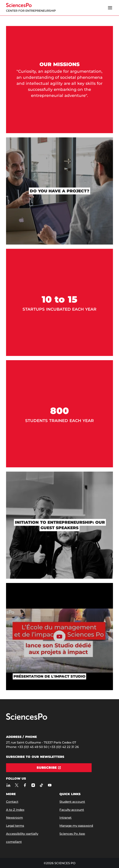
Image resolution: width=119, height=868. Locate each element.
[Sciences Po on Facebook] (25, 785)
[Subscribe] (49, 768)
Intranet (65, 818)
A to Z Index (15, 810)
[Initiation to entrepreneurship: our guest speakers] (60, 525)
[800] (60, 414)
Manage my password (76, 826)
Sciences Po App (72, 834)
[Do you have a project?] (60, 191)
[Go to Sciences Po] (27, 719)
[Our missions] (60, 80)
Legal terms (15, 826)
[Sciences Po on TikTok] (42, 785)
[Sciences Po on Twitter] (17, 785)
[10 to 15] (60, 302)
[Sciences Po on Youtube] (50, 785)
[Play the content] (60, 637)
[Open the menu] (110, 8)
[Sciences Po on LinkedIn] (9, 785)
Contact (12, 802)
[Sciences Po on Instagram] (33, 785)
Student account (72, 802)
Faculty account (72, 810)
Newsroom (14, 818)
